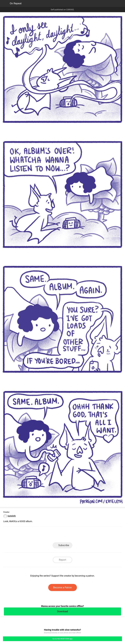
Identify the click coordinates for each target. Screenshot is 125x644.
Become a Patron (63, 587)
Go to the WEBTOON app (62, 639)
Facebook (52, 535)
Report (62, 560)
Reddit (85, 535)
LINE (41, 535)
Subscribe (64, 545)
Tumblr (74, 535)
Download (62, 611)
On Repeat (16, 3)
